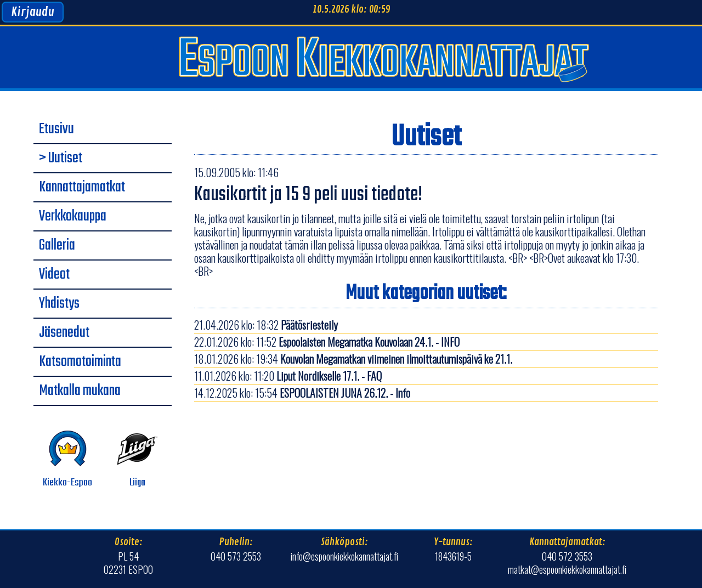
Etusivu (56, 129)
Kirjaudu (33, 12)
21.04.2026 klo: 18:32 (266, 325)
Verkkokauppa (73, 217)
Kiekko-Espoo (67, 459)
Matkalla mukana (80, 391)
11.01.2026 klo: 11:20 (288, 376)
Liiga (137, 459)
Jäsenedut (64, 333)
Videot (54, 275)
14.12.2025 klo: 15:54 (302, 393)
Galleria (57, 246)
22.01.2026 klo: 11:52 (327, 342)
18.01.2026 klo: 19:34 (353, 359)
